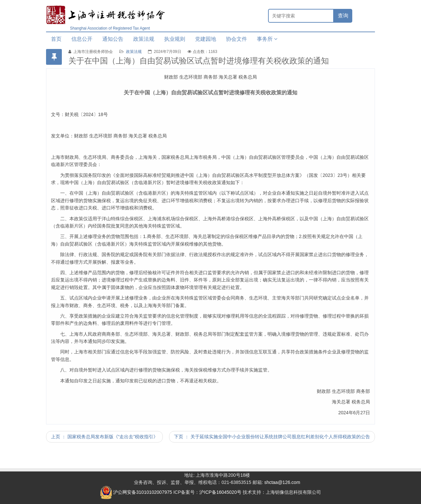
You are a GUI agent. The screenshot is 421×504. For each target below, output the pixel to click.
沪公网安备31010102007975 (136, 492)
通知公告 (113, 39)
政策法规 (144, 39)
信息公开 (82, 39)
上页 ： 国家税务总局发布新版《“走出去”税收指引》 (104, 437)
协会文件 (236, 39)
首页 (56, 39)
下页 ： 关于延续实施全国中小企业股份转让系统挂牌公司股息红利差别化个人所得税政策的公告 (272, 437)
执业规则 (175, 39)
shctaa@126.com (282, 482)
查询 (343, 16)
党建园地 (206, 39)
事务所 (267, 39)
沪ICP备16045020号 (220, 492)
